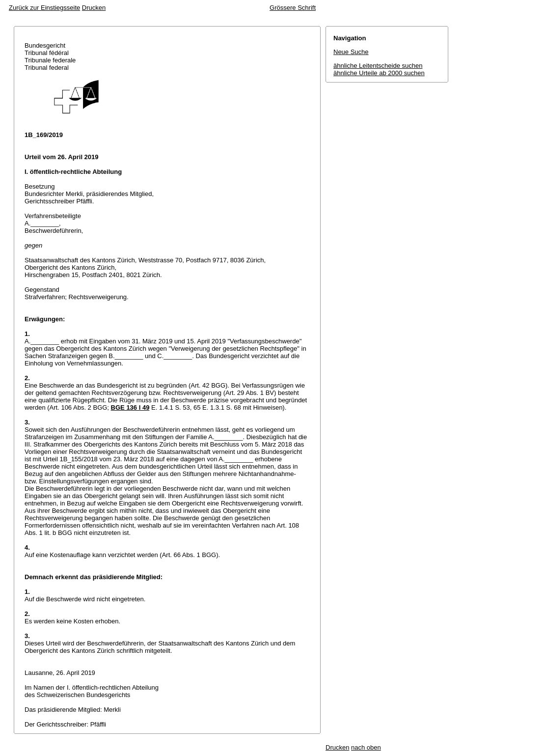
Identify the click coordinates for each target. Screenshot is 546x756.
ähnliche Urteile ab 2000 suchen (379, 73)
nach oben (366, 747)
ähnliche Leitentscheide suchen (378, 66)
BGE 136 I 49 (130, 407)
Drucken (94, 8)
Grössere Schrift (293, 8)
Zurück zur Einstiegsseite (44, 8)
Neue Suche (351, 52)
